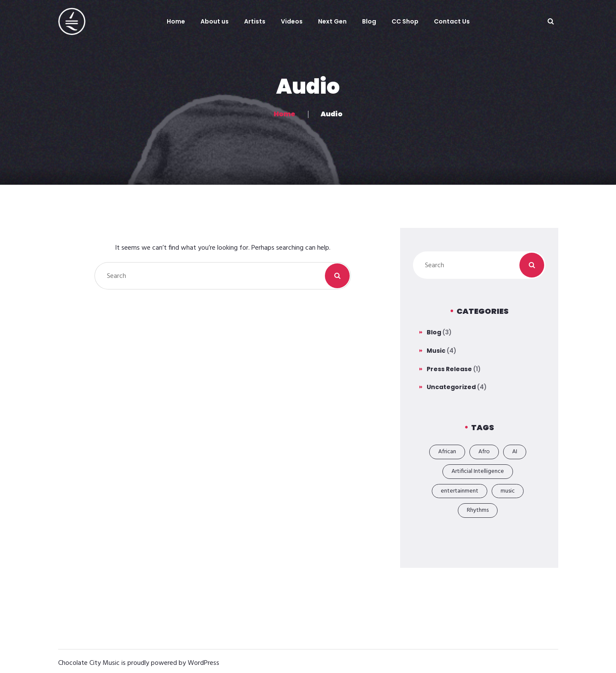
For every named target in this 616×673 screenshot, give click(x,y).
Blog (434, 332)
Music (436, 351)
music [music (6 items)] (508, 491)
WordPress (203, 663)
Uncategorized (451, 387)
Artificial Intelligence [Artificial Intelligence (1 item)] (478, 471)
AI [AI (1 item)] (515, 452)
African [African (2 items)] (447, 452)
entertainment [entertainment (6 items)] (460, 491)
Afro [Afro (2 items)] (484, 452)
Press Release (449, 369)
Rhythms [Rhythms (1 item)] (478, 510)
